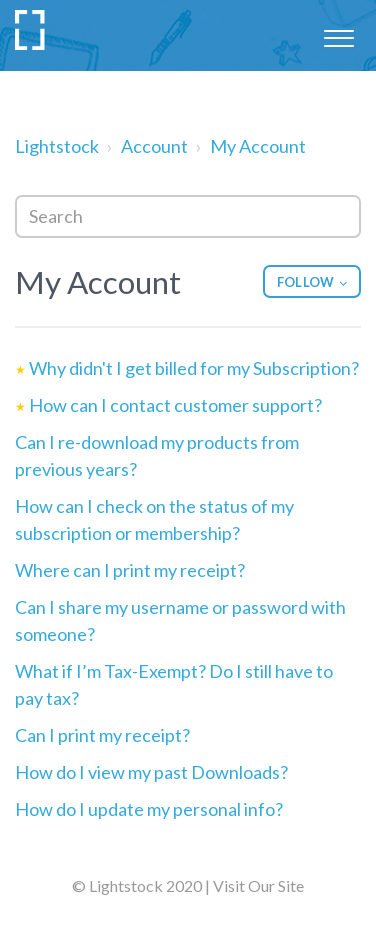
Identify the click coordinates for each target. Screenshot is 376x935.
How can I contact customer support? (175, 405)
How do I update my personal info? (149, 809)
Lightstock (57, 146)
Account (154, 146)
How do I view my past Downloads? (151, 772)
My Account (258, 146)
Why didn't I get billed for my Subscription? (194, 368)
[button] (338, 35)
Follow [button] (305, 282)
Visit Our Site (258, 885)
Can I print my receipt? (102, 735)
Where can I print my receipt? (130, 570)
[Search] (188, 216)
